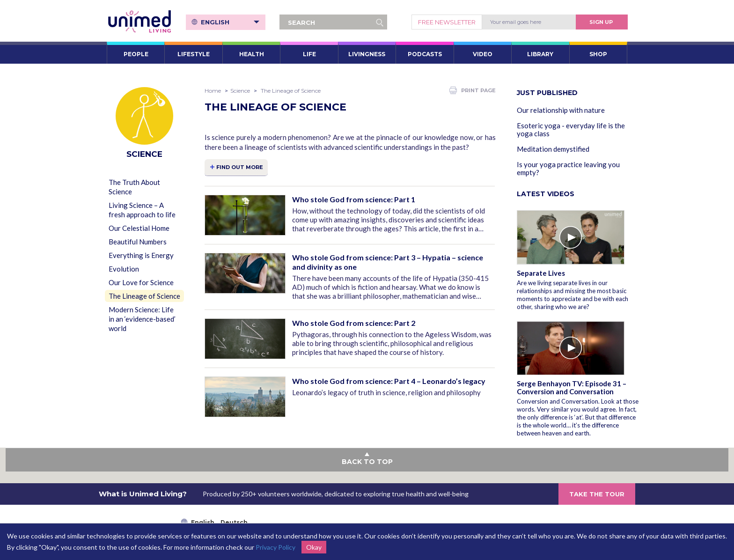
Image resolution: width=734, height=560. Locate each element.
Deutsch (234, 522)
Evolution (124, 269)
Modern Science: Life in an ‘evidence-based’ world (142, 319)
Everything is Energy (141, 255)
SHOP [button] (598, 54)
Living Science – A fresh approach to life (142, 210)
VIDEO (483, 54)
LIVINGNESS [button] (367, 54)
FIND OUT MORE (240, 167)
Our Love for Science (141, 282)
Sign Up (601, 22)
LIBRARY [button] (540, 54)
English (230, 22)
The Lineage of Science (144, 296)
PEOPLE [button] (136, 54)
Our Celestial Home (139, 228)
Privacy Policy (275, 547)
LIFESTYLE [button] (194, 54)
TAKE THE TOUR (597, 494)
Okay (314, 547)
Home (213, 91)
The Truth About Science (134, 187)
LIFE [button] (309, 54)
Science (240, 91)
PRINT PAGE (473, 90)
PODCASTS (425, 54)
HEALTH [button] (252, 54)
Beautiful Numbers (138, 242)
